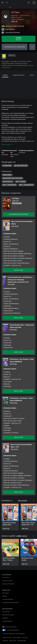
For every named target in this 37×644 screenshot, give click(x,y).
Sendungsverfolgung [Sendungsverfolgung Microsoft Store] (7, 621)
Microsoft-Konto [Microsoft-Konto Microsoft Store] (6, 612)
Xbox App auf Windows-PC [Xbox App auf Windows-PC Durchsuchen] (9, 584)
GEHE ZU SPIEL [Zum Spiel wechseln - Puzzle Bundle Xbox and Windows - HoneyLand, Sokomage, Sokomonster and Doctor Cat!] (18, 318)
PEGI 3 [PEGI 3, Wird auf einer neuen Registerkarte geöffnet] (12, 55)
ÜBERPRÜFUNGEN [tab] (18, 75)
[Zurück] (30, 501)
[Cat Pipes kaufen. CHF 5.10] (18, 39)
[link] (10, 517)
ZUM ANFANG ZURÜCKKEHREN (18, 214)
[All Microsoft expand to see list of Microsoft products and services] (2, 3)
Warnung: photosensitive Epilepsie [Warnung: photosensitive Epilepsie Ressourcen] (11, 602)
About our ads (13, 641)
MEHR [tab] (32, 75)
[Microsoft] (18, 1)
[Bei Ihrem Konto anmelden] (34, 3)
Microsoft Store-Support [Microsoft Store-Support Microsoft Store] (8, 615)
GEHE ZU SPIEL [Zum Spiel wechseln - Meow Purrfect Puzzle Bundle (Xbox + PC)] (18, 492)
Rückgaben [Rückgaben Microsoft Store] (5, 618)
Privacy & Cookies (17, 637)
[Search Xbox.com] (7, 3)
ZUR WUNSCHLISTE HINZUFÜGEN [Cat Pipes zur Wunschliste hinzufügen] (15, 47)
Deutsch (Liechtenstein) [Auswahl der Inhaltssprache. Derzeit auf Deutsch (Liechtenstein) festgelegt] (11, 627)
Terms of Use (25, 637)
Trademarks (5, 641)
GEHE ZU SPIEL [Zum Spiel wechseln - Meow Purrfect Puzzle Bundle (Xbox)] (18, 270)
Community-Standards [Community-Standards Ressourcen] (8, 599)
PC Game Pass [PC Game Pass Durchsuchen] (6, 577)
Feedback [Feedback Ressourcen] (5, 596)
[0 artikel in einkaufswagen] (29, 3)
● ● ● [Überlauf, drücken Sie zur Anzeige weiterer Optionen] (32, 47)
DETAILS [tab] (5, 75)
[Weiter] (33, 501)
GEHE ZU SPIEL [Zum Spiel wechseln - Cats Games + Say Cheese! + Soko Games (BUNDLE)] (18, 391)
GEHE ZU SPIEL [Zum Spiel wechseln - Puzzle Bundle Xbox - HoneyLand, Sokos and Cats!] (18, 352)
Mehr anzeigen (7, 144)
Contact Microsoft (7, 637)
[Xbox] (5, 7)
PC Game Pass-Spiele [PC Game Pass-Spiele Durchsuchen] (7, 581)
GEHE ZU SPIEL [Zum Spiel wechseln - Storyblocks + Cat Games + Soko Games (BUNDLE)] (18, 437)
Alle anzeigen (23, 500)
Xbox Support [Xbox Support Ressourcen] (6, 593)
